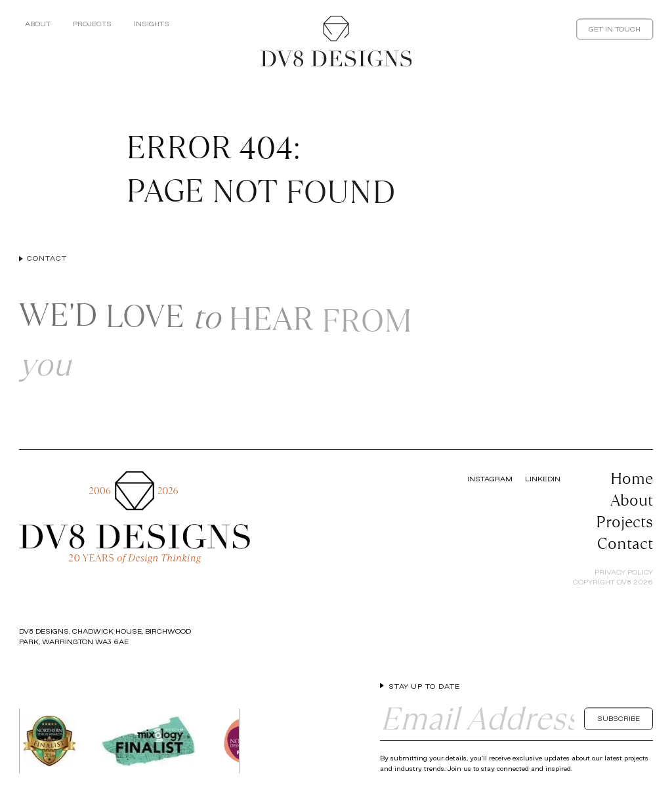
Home (632, 478)
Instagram (490, 479)
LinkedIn (543, 479)
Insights (152, 24)
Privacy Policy (624, 572)
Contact (625, 543)
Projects (92, 24)
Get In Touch (615, 29)
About (38, 24)
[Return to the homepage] (336, 41)
